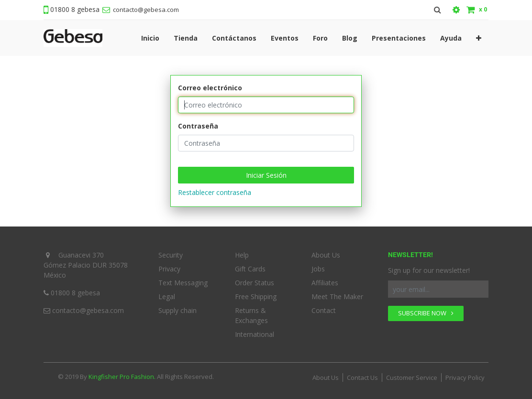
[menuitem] (150, 38)
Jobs (318, 269)
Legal (167, 297)
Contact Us (362, 377)
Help (242, 255)
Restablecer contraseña (215, 192)
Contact (324, 310)
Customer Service (412, 377)
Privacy (169, 269)
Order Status (255, 283)
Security (171, 255)
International (255, 334)
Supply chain (177, 310)
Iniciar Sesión (266, 175)
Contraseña (198, 126)
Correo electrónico (210, 88)
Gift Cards (250, 269)
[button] (479, 38)
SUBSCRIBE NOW (426, 313)
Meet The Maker (337, 297)
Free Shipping (256, 297)
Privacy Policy (465, 377)
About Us (326, 255)
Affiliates (325, 283)
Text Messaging (183, 283)
